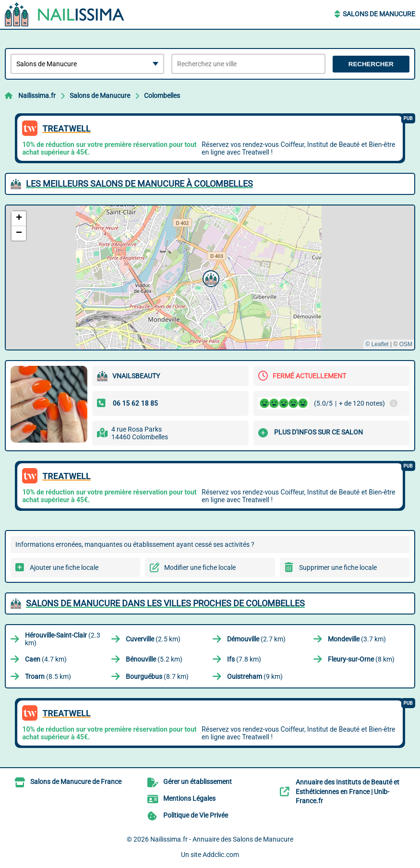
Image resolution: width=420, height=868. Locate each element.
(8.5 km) (48, 676)
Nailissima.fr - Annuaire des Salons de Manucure (222, 839)
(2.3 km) (63, 639)
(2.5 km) (153, 639)
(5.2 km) (154, 659)
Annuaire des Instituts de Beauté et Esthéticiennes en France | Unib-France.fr (348, 791)
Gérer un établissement (198, 782)
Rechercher (371, 64)
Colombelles (162, 96)
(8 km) (361, 659)
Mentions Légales (189, 798)
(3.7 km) (357, 639)
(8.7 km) (157, 676)
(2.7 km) (256, 639)
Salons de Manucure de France (76, 782)
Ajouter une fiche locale (64, 567)
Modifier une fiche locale (200, 567)
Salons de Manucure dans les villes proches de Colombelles (165, 603)
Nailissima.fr (37, 96)
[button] (210, 277)
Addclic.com (221, 855)
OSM (406, 344)
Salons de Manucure (379, 14)
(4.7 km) (46, 659)
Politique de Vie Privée (196, 815)
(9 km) (255, 676)
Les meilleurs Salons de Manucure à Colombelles (139, 184)
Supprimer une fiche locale (338, 567)
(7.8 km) (244, 659)
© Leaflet (377, 344)
